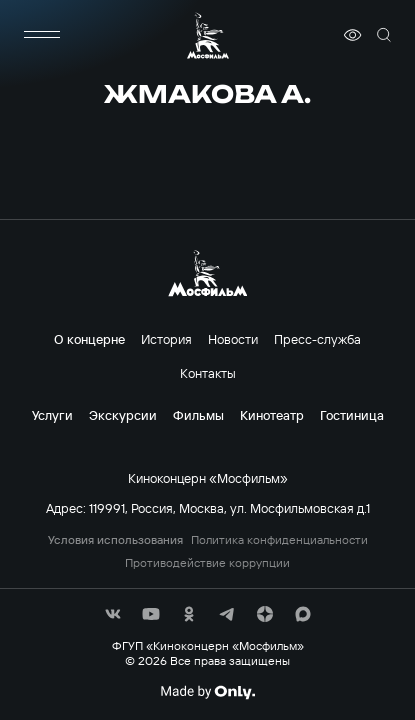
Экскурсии (123, 415)
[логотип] (208, 35)
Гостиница (352, 415)
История (166, 339)
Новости (233, 339)
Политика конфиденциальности (279, 540)
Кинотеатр (272, 415)
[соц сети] (113, 614)
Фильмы (198, 415)
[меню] (42, 35)
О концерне (89, 339)
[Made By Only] (207, 692)
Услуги (52, 415)
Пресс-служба (317, 339)
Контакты (208, 373)
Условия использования (115, 540)
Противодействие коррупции (207, 563)
